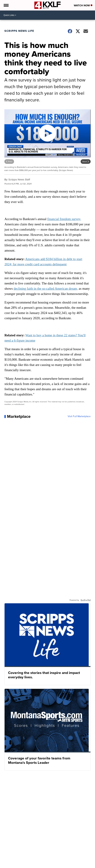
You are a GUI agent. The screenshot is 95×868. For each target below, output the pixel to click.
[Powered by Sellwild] (86, 600)
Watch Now (83, 5)
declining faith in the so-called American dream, (46, 289)
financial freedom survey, (64, 219)
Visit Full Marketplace (79, 416)
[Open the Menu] (6, 5)
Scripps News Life (19, 31)
